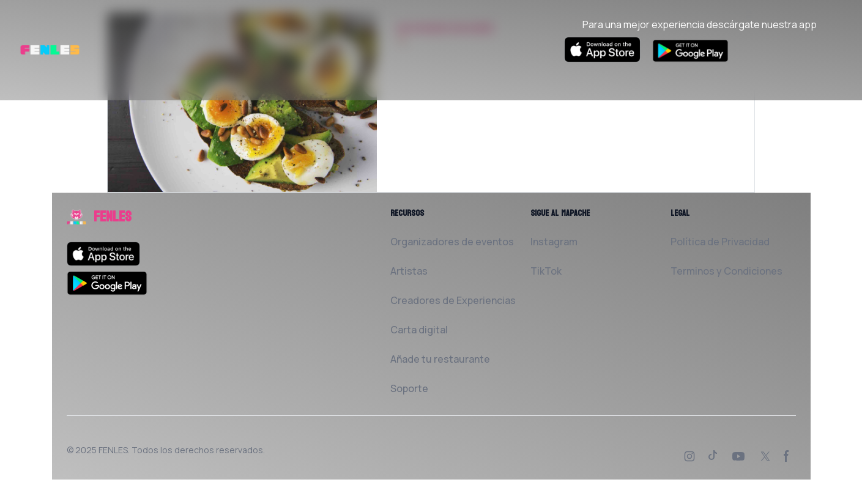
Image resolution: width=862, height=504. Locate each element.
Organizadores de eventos (452, 242)
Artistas (409, 271)
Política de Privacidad (720, 242)
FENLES (113, 450)
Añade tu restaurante (440, 359)
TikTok (546, 271)
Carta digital (419, 330)
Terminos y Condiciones (726, 271)
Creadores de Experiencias (453, 300)
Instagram (554, 242)
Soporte (409, 388)
